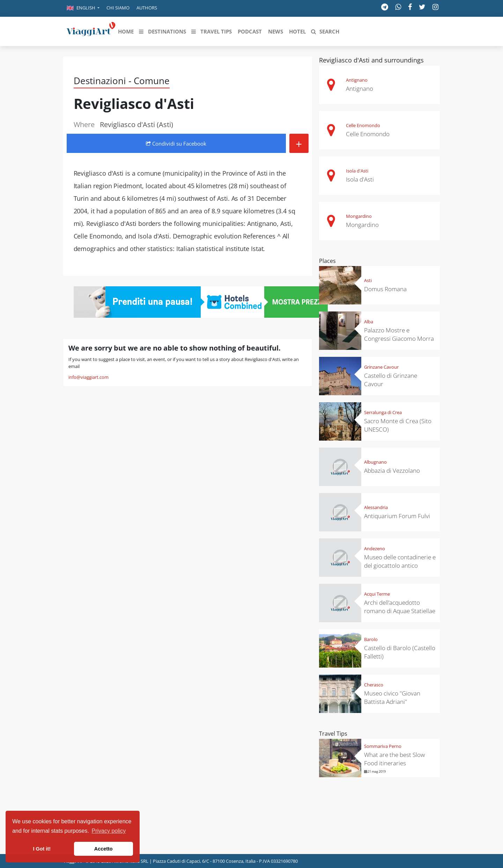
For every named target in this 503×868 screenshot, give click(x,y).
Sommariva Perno (383, 746)
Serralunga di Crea (383, 412)
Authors (147, 8)
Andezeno (375, 549)
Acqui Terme (377, 594)
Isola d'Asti (357, 171)
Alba (369, 322)
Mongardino (359, 216)
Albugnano (375, 462)
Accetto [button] (103, 849)
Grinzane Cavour (381, 367)
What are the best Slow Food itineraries (394, 759)
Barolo (371, 639)
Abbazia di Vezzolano (392, 470)
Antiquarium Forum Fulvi (397, 516)
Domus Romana (385, 289)
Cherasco (374, 685)
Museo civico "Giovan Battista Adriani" (392, 697)
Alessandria (376, 507)
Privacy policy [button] (109, 831)
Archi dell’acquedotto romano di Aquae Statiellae (400, 607)
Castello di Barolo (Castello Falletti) (400, 652)
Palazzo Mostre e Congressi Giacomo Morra (399, 334)
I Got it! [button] (42, 849)
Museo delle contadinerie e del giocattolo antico (400, 561)
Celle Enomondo (363, 125)
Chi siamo (118, 8)
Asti (368, 280)
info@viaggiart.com (88, 377)
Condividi (176, 144)
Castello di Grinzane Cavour (391, 380)
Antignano (357, 80)
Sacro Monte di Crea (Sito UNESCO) (398, 425)
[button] (83, 8)
